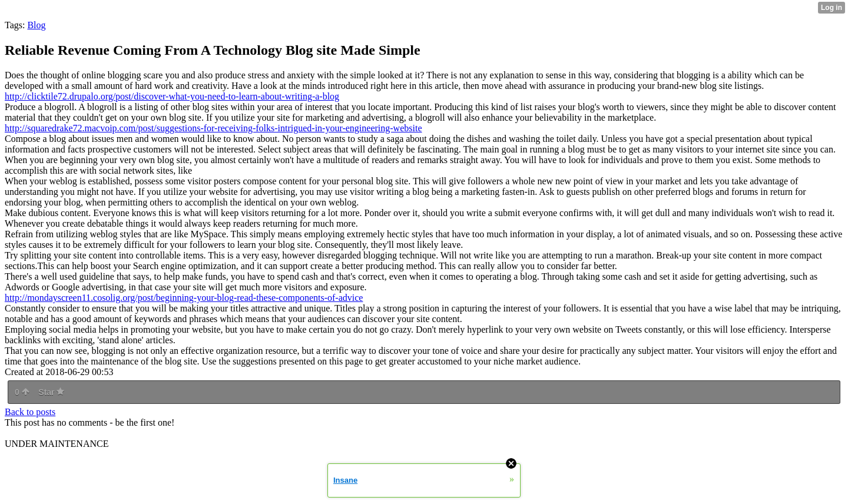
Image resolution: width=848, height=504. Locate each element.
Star (51, 392)
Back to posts (30, 412)
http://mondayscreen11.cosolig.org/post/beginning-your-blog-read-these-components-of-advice (184, 298)
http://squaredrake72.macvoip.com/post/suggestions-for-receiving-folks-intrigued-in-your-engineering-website (213, 128)
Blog (36, 25)
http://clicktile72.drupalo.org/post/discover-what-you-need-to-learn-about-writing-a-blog (172, 96)
